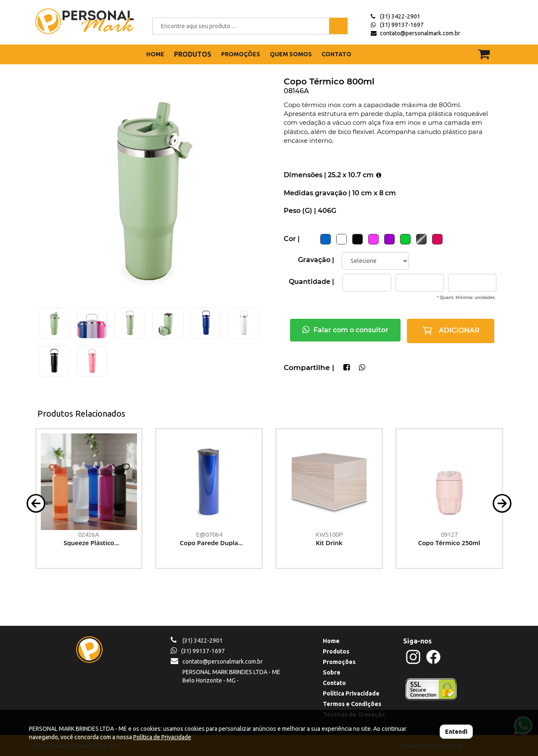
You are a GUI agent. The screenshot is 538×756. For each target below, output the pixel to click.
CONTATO (336, 54)
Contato (334, 683)
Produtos (336, 651)
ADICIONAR (451, 331)
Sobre (332, 672)
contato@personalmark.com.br (420, 33)
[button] (36, 503)
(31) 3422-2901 (400, 16)
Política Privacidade (351, 693)
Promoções (339, 662)
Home (331, 641)
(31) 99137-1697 (402, 25)
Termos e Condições (352, 704)
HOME (155, 54)
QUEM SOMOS (291, 54)
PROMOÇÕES (241, 54)
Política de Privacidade (162, 737)
